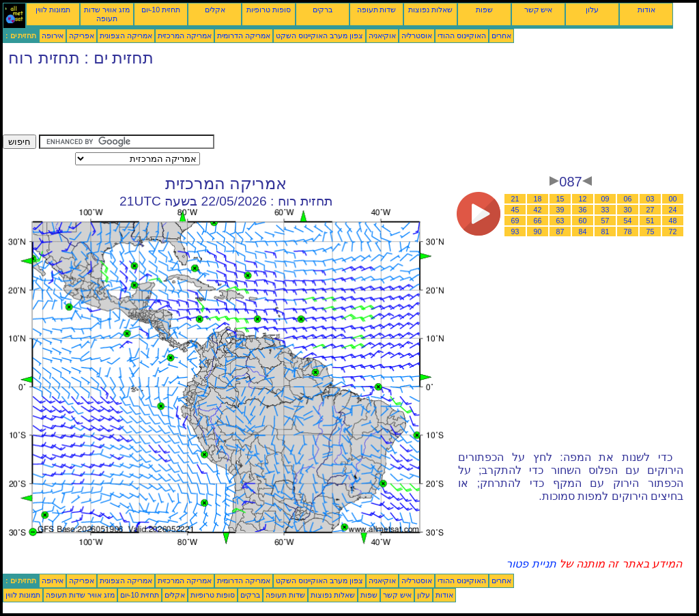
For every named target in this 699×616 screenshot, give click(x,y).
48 (673, 221)
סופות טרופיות (269, 10)
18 (538, 199)
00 (673, 199)
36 (583, 210)
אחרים (501, 36)
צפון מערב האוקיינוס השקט (319, 36)
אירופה (53, 36)
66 (538, 221)
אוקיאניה (382, 36)
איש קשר (539, 10)
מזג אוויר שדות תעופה (107, 14)
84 (583, 232)
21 (515, 199)
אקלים (215, 10)
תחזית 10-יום (161, 10)
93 (515, 232)
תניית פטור (531, 564)
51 (651, 221)
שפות (484, 10)
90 (538, 232)
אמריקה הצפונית (126, 36)
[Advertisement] (251, 104)
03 (651, 199)
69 (515, 221)
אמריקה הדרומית (244, 36)
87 (560, 232)
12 (583, 199)
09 (605, 199)
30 (628, 210)
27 (651, 210)
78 (628, 232)
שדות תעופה (377, 10)
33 (605, 210)
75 (651, 232)
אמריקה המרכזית (185, 36)
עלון (592, 10)
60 (583, 221)
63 (560, 221)
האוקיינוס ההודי (462, 36)
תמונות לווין (53, 10)
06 (628, 199)
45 (515, 210)
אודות (646, 10)
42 (538, 210)
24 (673, 210)
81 (605, 232)
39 (560, 210)
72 (673, 232)
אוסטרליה (417, 36)
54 (628, 221)
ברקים (323, 10)
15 (560, 199)
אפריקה (82, 36)
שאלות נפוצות (430, 10)
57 (605, 221)
